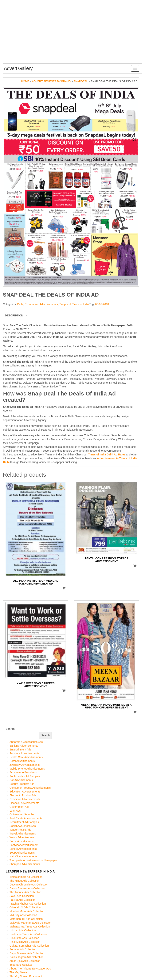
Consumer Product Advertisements (30, 788)
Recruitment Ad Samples (24, 822)
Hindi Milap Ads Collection (25, 942)
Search (10, 729)
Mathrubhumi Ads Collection (26, 919)
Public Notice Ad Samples (25, 776)
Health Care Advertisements (26, 757)
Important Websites (21, 965)
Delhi (20, 304)
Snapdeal (81, 81)
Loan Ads (15, 811)
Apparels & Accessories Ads (26, 742)
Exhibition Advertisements (25, 799)
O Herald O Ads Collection (25, 907)
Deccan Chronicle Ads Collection (29, 885)
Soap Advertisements (22, 853)
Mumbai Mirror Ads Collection (27, 911)
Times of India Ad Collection (26, 877)
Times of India (80, 304)
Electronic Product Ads (23, 795)
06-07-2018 (102, 304)
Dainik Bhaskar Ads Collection (27, 888)
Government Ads (19, 807)
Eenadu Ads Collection (23, 949)
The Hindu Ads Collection (24, 881)
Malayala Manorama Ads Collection (30, 923)
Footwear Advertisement (24, 845)
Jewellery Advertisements (25, 765)
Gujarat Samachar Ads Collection (29, 946)
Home (25, 81)
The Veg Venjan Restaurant (26, 976)
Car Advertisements (21, 780)
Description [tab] (14, 315)
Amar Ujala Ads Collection (25, 961)
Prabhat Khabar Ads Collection (28, 904)
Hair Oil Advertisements (23, 856)
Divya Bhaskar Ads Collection (27, 953)
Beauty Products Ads (22, 784)
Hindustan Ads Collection (24, 938)
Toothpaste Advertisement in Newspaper (33, 860)
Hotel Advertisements (22, 761)
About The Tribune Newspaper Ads (30, 969)
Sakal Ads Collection (22, 896)
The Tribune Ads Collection (25, 892)
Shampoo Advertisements (25, 864)
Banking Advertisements (24, 746)
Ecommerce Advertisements (41, 304)
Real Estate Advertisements (26, 818)
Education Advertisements (25, 792)
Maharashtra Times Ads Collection (30, 927)
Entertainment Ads (20, 750)
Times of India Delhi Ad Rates (107, 454)
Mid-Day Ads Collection (23, 915)
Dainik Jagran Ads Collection (26, 957)
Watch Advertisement (22, 837)
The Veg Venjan (19, 972)
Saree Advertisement (22, 841)
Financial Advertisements (24, 803)
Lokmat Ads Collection (23, 930)
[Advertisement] (72, 35)
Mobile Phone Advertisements (27, 769)
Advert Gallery (18, 68)
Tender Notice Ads (20, 830)
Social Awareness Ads (23, 826)
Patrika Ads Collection (22, 900)
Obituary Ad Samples (22, 814)
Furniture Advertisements (24, 753)
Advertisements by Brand (51, 81)
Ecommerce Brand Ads (23, 772)
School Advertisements (23, 849)
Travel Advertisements (23, 834)
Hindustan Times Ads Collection (28, 934)
